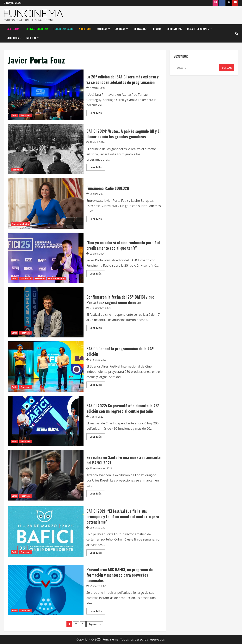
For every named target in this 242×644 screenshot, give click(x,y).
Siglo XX (31, 38)
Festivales (139, 29)
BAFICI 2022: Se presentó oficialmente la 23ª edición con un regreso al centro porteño (46, 421)
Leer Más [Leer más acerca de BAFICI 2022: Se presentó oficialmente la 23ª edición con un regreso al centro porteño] (97, 437)
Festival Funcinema (36, 29)
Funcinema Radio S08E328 (46, 203)
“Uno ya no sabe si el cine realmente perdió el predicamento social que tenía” (46, 258)
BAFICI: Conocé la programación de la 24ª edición (46, 367)
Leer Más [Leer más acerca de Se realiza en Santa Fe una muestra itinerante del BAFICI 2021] (97, 494)
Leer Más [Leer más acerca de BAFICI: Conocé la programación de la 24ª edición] (97, 385)
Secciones (13, 38)
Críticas (120, 29)
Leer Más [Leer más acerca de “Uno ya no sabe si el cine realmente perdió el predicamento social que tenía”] (97, 274)
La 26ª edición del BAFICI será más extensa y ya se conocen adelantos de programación (46, 95)
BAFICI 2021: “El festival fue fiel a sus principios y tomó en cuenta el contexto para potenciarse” (46, 532)
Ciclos (157, 29)
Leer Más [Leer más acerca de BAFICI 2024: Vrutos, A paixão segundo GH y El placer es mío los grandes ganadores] (97, 168)
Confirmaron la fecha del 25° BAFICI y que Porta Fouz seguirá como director (46, 312)
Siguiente (95, 624)
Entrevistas (174, 29)
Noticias (102, 29)
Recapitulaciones (198, 29)
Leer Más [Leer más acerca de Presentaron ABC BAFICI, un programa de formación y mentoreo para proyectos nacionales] (97, 612)
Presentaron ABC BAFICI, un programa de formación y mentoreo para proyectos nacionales (46, 590)
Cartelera (13, 29)
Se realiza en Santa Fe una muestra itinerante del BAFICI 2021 (46, 475)
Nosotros (85, 29)
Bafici (15, 115)
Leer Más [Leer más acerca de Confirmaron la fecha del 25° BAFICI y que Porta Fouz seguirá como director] (97, 329)
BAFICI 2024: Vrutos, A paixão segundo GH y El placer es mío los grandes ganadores (46, 149)
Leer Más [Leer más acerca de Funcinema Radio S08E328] (97, 220)
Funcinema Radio (63, 29)
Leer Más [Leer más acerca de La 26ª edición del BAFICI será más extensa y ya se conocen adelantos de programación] (97, 114)
